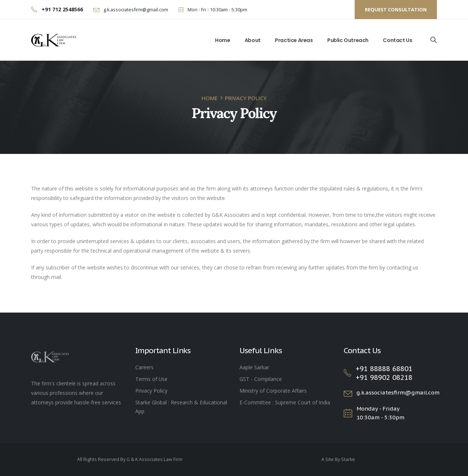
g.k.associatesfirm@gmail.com (135, 10)
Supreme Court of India (303, 402)
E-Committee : (257, 402)
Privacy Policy (151, 391)
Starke (348, 459)
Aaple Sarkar (254, 367)
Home (222, 40)
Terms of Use (151, 379)
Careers (144, 367)
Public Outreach (348, 40)
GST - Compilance (261, 379)
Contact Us (397, 40)
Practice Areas (294, 40)
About (253, 40)
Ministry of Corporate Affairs (273, 391)
